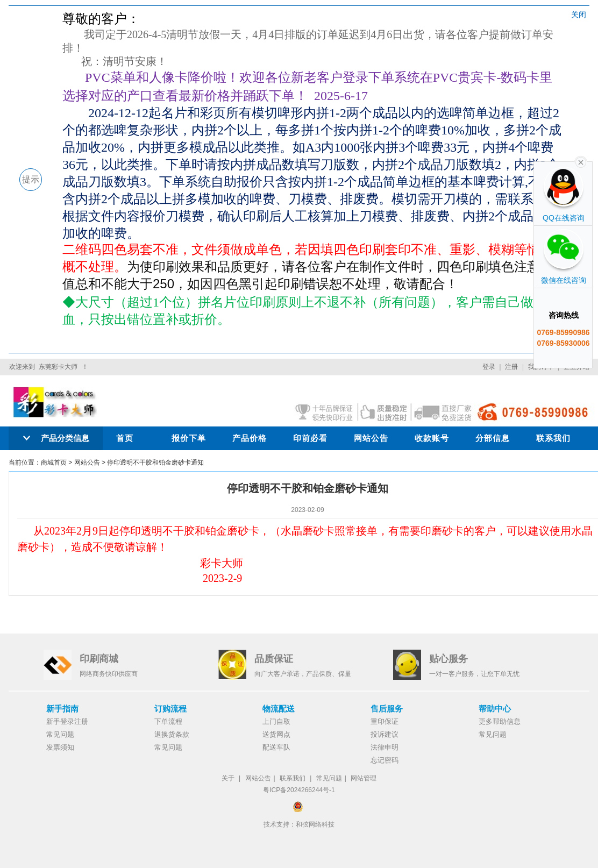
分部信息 (493, 438)
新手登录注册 (67, 721)
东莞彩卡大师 (58, 367)
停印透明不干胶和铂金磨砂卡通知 (155, 463)
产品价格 (250, 438)
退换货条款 (172, 734)
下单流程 (168, 721)
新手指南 (62, 709)
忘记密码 (385, 760)
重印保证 (385, 721)
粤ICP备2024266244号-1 (299, 790)
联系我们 (553, 438)
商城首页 (54, 463)
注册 (511, 367)
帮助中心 (495, 709)
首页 (125, 438)
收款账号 (432, 438)
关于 (228, 778)
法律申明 (385, 747)
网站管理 (364, 778)
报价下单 (189, 438)
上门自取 (276, 721)
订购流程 (170, 709)
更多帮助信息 (500, 721)
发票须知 (60, 747)
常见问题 (60, 734)
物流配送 (279, 709)
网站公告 (371, 438)
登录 (489, 367)
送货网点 (276, 734)
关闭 (579, 15)
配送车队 (276, 747)
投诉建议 (385, 734)
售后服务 (387, 709)
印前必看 (310, 438)
